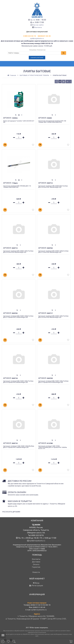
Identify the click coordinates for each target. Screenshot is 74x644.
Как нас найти (38, 25)
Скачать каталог (37, 58)
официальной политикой (37, 632)
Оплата (36, 564)
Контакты (38, 27)
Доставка (36, 562)
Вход (36, 583)
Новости (36, 572)
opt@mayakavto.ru (37, 38)
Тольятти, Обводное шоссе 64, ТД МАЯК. (37, 616)
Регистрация (36, 586)
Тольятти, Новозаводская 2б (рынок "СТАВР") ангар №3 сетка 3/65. (37, 619)
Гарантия (36, 567)
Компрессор (41, 50)
